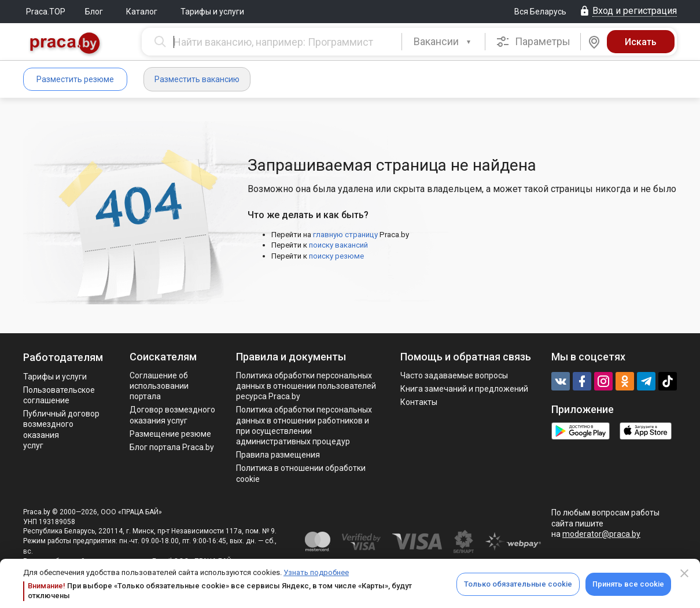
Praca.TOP (46, 12)
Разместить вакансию (197, 79)
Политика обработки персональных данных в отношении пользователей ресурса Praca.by (306, 386)
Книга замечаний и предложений (464, 389)
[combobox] (443, 42)
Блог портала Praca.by (172, 447)
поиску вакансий (338, 245)
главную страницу (345, 235)
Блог (94, 12)
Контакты (419, 402)
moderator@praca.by (601, 534)
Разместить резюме (75, 79)
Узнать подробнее (316, 572)
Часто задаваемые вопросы (454, 375)
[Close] (684, 573)
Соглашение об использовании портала (159, 386)
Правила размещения (278, 455)
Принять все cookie (628, 584)
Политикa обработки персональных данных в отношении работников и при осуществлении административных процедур (304, 425)
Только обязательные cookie (518, 584)
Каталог (142, 12)
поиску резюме (336, 256)
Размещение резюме (170, 434)
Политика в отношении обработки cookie (301, 473)
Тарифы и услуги (212, 12)
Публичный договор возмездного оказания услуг (61, 430)
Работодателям (63, 357)
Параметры (533, 42)
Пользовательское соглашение (59, 395)
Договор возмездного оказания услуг (172, 415)
